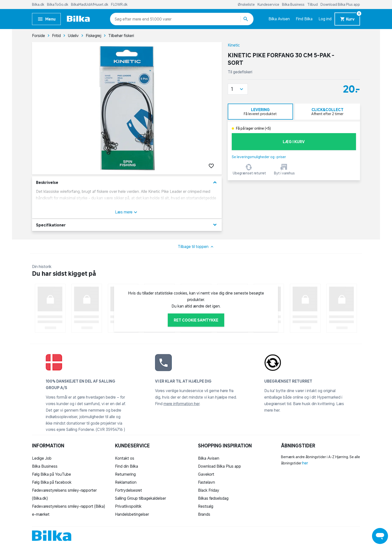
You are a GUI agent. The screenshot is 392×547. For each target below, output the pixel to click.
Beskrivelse (127, 183)
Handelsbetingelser (132, 514)
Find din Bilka (126, 466)
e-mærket (41, 514)
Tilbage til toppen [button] (196, 247)
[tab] (260, 112)
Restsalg (206, 506)
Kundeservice (269, 5)
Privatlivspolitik (128, 506)
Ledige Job (42, 458)
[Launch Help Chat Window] (380, 536)
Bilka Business (294, 5)
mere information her (181, 404)
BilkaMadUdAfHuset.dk (90, 5)
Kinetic (234, 45)
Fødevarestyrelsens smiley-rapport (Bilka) (68, 506)
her (305, 463)
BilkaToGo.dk (58, 5)
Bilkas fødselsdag (213, 498)
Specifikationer (127, 225)
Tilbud (313, 5)
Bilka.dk (38, 5)
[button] (238, 89)
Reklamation (126, 482)
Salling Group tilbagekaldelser (140, 498)
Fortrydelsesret (128, 490)
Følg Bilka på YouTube (51, 474)
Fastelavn (206, 482)
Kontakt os (125, 458)
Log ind (325, 19)
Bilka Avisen (279, 19)
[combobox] (124, 19)
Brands (204, 514)
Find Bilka (304, 19)
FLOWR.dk (119, 5)
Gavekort (206, 474)
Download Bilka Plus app (340, 5)
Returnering (125, 474)
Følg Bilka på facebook (52, 482)
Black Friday (209, 490)
